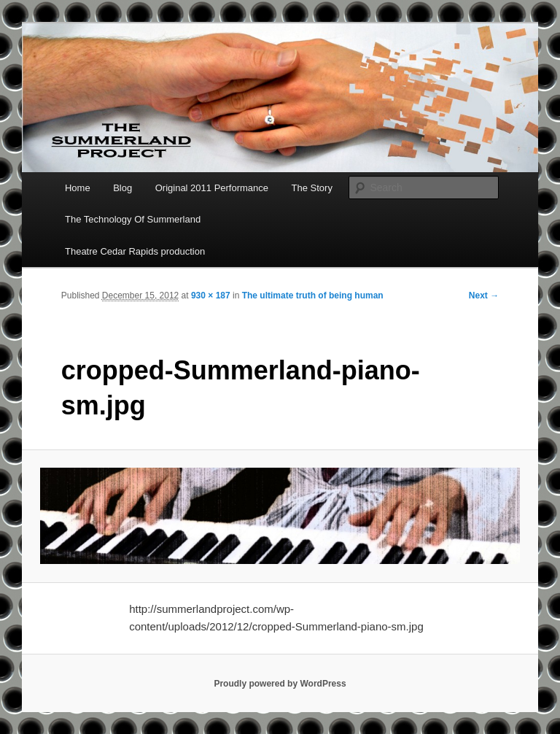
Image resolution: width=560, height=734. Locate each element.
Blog (122, 188)
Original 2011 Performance (212, 188)
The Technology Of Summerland (133, 219)
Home (78, 188)
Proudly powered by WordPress (280, 684)
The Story (312, 188)
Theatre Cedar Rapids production (135, 251)
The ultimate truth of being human (313, 295)
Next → (484, 295)
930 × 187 (211, 295)
